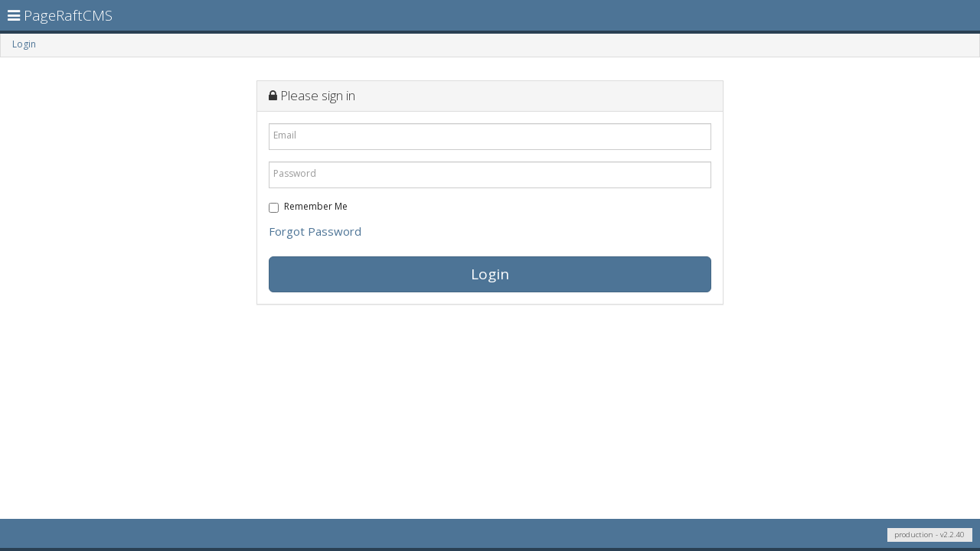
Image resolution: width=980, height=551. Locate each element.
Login (24, 44)
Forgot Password (315, 231)
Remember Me (308, 206)
